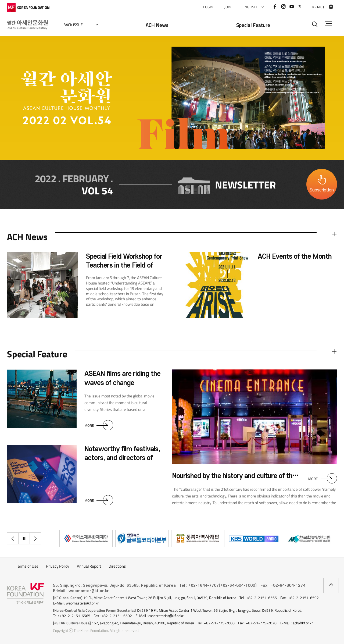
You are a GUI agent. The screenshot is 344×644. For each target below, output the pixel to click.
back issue (73, 25)
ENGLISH (250, 7)
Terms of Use (27, 566)
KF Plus (318, 7)
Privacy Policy (58, 566)
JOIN (228, 7)
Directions (117, 566)
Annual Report (89, 566)
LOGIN (208, 7)
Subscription (322, 190)
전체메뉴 (328, 24)
